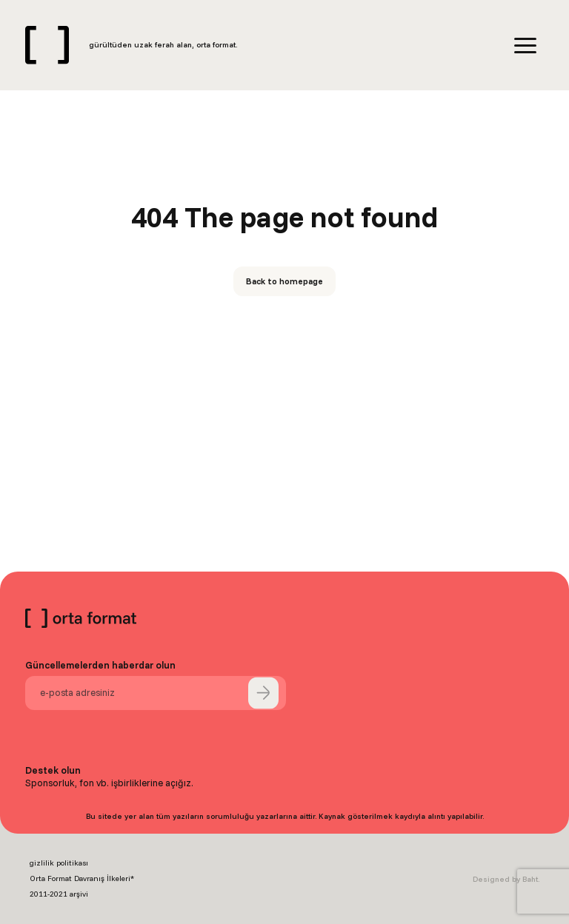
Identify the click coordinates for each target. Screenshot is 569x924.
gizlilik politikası (59, 863)
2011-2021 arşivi (59, 894)
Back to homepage (284, 281)
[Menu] (525, 46)
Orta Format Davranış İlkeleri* (82, 878)
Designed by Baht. (506, 879)
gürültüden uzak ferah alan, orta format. (163, 45)
